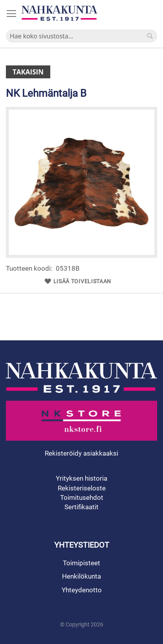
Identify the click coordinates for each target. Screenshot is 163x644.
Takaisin (28, 72)
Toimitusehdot (82, 497)
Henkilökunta (81, 576)
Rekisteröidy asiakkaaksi (81, 453)
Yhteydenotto (82, 590)
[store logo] (60, 13)
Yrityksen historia (81, 478)
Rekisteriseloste (82, 488)
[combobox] (81, 36)
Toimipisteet (81, 563)
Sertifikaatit (81, 507)
